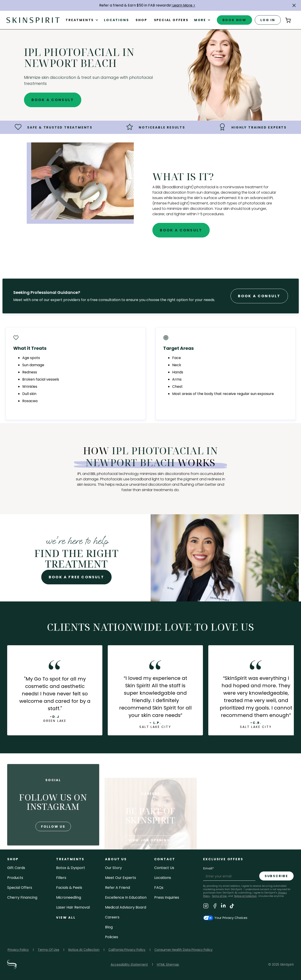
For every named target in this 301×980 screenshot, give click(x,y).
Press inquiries (167, 897)
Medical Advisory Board (126, 907)
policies (112, 937)
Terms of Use (219, 896)
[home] (33, 20)
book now (234, 20)
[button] (294, 5)
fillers (61, 878)
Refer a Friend (118, 888)
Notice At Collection (84, 950)
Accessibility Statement (129, 964)
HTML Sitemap (168, 964)
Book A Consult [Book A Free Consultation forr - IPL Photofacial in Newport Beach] (259, 296)
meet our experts (121, 878)
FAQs (159, 888)
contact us (164, 868)
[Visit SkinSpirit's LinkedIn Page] (223, 907)
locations (163, 878)
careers (112, 917)
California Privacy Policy (127, 950)
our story (113, 868)
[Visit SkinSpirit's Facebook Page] (215, 907)
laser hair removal (73, 907)
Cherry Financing (22, 897)
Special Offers (20, 888)
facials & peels (69, 888)
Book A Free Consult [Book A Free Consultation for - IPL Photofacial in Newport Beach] (76, 577)
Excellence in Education (126, 897)
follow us (53, 842)
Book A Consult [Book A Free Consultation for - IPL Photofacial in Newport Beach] (53, 100)
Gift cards (16, 868)
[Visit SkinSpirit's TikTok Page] (232, 907)
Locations (116, 20)
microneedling (69, 897)
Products (15, 878)
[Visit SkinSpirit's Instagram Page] (206, 907)
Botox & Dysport (71, 868)
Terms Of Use (48, 950)
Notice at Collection (245, 896)
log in (268, 20)
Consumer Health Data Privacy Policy (183, 950)
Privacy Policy (18, 950)
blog (109, 927)
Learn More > (183, 5)
